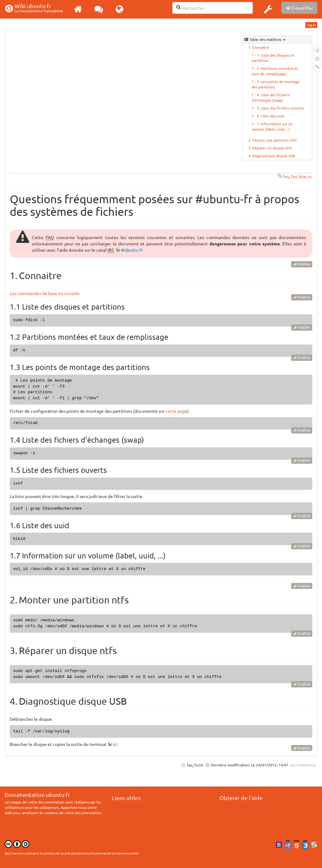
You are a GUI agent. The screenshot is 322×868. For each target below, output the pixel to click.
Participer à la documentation (141, 812)
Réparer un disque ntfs (272, 148)
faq (286, 176)
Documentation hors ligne (138, 817)
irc (310, 176)
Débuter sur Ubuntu (133, 807)
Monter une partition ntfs (274, 140)
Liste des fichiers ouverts (282, 108)
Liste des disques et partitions (273, 58)
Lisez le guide (235, 823)
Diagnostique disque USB (274, 156)
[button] (268, 9)
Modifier (304, 264)
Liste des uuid (272, 116)
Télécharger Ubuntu (133, 823)
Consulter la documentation (247, 812)
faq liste (298, 176)
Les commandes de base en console (45, 293)
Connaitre (261, 47)
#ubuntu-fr (132, 250)
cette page (176, 411)
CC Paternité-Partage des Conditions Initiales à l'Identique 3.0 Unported (56, 858)
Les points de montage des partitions (276, 84)
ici (115, 744)
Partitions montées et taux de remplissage (275, 71)
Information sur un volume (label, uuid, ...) (272, 126)
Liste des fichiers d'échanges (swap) (271, 97)
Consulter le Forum (239, 817)
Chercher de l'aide (239, 807)
